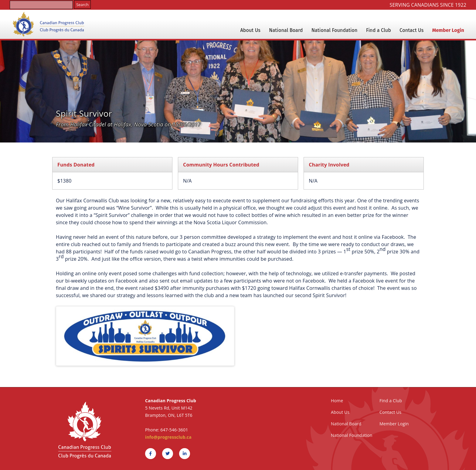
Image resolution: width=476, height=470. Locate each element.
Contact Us (411, 30)
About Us (250, 30)
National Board (286, 30)
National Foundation (335, 30)
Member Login (448, 30)
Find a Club (379, 30)
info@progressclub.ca (168, 437)
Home (337, 401)
